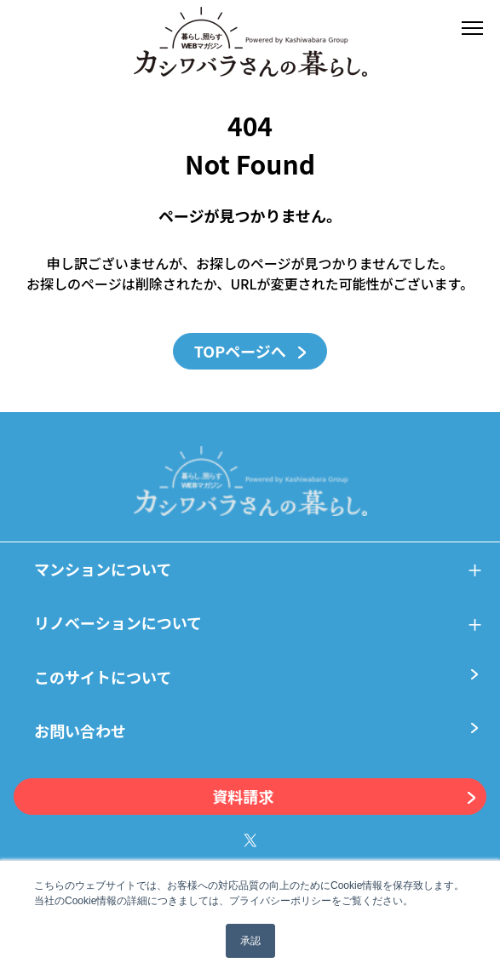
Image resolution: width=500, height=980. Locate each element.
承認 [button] (250, 941)
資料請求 (345, 797)
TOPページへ (250, 351)
